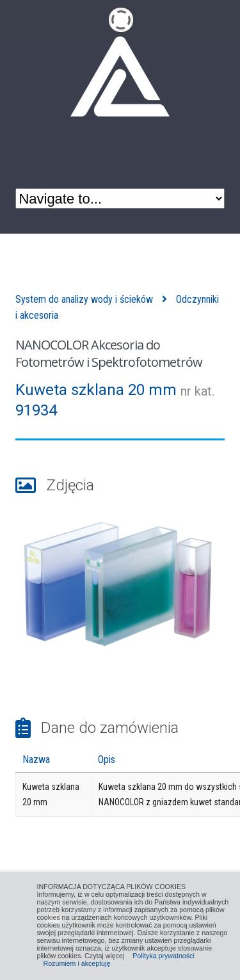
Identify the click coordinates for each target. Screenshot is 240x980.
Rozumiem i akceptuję (77, 963)
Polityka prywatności (164, 956)
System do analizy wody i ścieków (84, 299)
